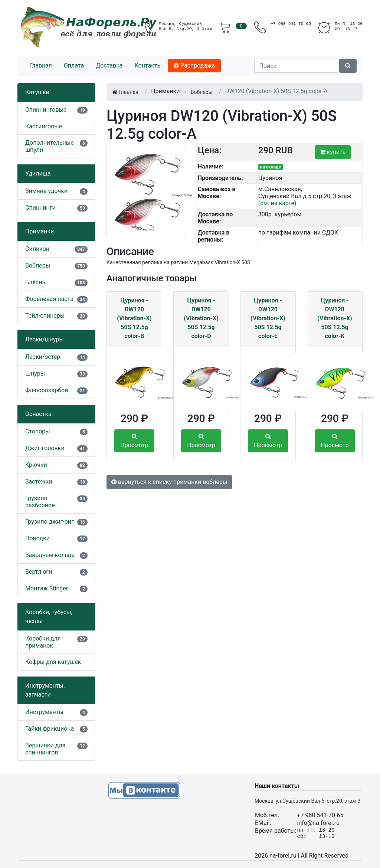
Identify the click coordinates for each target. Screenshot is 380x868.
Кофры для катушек (53, 662)
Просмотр (134, 441)
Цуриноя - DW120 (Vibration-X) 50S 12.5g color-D (201, 318)
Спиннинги (40, 208)
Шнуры (35, 374)
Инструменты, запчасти (45, 690)
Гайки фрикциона (50, 729)
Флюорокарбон (47, 390)
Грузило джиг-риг (50, 522)
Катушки (37, 92)
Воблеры (38, 266)
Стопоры (38, 431)
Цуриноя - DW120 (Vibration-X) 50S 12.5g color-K (335, 318)
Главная (41, 65)
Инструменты (44, 712)
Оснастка (38, 414)
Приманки (40, 231)
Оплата (74, 65)
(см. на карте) (277, 203)
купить (333, 152)
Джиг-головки (45, 448)
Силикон (37, 249)
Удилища (38, 173)
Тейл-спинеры (45, 316)
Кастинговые (44, 126)
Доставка (109, 65)
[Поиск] (297, 66)
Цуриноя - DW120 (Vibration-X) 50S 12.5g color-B (134, 318)
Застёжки (39, 482)
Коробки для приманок (43, 642)
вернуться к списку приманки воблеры (169, 482)
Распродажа (194, 65)
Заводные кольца (50, 555)
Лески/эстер (43, 357)
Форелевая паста (49, 299)
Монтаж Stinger (47, 588)
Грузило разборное (40, 502)
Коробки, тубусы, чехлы (49, 617)
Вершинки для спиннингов (45, 749)
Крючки (36, 465)
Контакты (148, 65)
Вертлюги (39, 572)
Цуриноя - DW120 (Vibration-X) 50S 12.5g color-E (268, 318)
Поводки (37, 538)
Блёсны (36, 282)
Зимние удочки (46, 191)
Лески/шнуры (45, 339)
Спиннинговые (46, 110)
